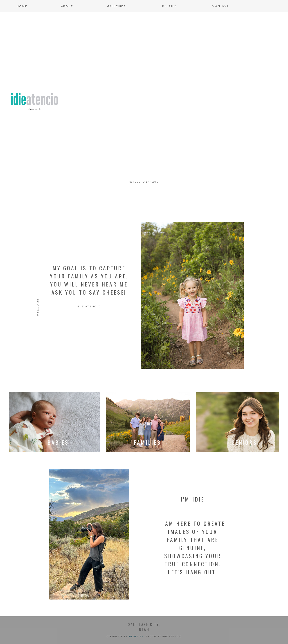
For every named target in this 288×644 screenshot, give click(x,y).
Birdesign (136, 637)
